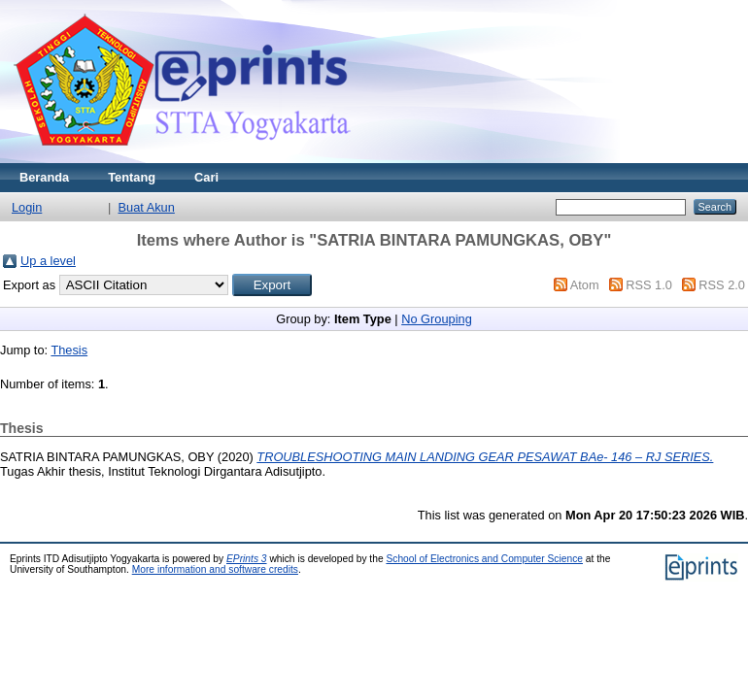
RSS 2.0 (722, 285)
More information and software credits (215, 569)
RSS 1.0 (649, 285)
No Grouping (437, 319)
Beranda (44, 177)
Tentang (132, 177)
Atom (585, 285)
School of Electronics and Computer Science (484, 559)
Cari (206, 177)
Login (27, 207)
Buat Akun (147, 207)
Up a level (48, 261)
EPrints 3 (247, 559)
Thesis (69, 350)
